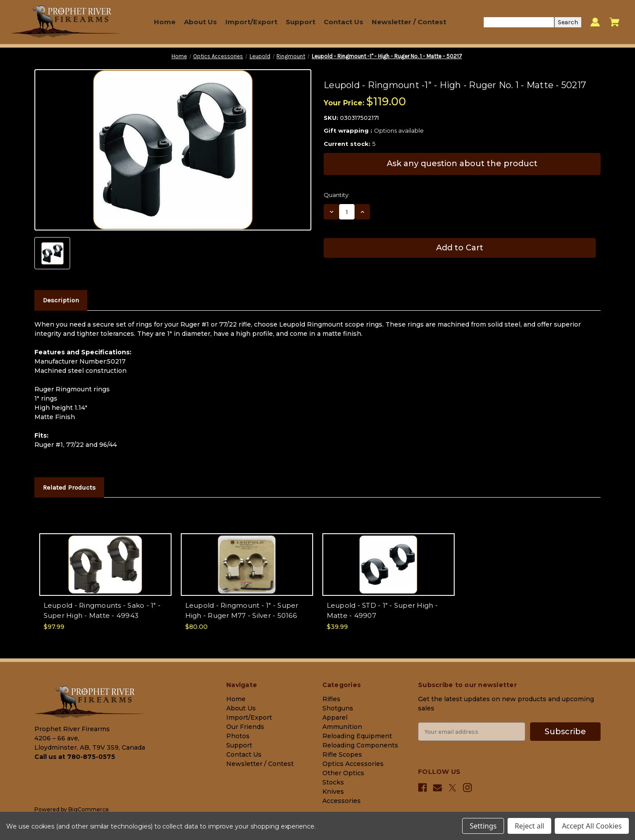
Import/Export (251, 22)
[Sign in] (595, 22)
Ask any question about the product (462, 164)
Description (61, 300)
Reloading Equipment (357, 736)
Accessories (342, 801)
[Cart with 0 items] (614, 22)
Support (301, 22)
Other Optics (343, 773)
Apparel (335, 717)
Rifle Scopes (342, 755)
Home (165, 22)
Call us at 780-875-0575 (75, 757)
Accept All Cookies (592, 826)
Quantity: (337, 195)
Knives (333, 792)
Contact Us (344, 22)
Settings (483, 826)
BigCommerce (89, 809)
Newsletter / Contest (409, 22)
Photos (238, 736)
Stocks (333, 782)
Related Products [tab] (69, 487)
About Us (200, 22)
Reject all (529, 826)
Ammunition (342, 727)
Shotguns (338, 708)
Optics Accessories (353, 764)
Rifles (331, 699)
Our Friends (245, 727)
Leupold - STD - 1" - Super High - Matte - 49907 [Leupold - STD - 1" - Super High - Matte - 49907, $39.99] (382, 610)
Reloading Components (360, 745)
